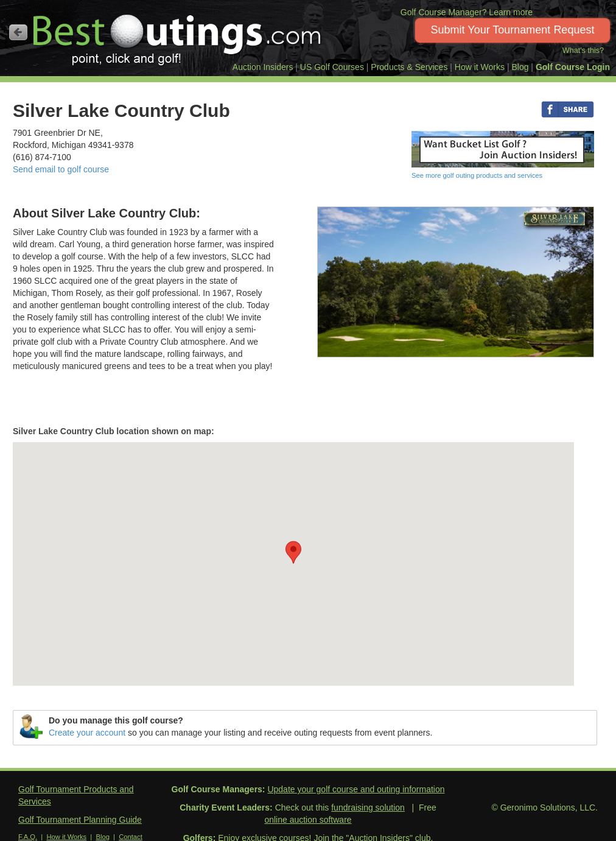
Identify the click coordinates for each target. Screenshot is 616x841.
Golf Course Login (573, 67)
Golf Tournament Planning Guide (80, 820)
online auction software (308, 820)
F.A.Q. (28, 837)
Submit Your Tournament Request (513, 30)
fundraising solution (368, 808)
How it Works (480, 67)
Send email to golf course (61, 169)
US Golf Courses (332, 67)
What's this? (583, 51)
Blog (520, 67)
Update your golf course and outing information (356, 789)
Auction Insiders (263, 67)
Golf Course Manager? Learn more (467, 12)
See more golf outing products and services (477, 175)
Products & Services (409, 67)
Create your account (87, 733)
